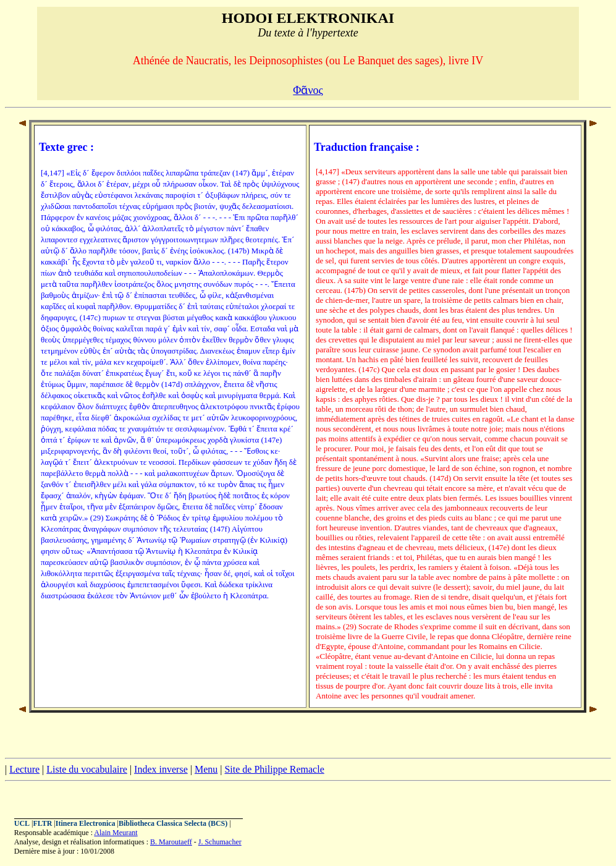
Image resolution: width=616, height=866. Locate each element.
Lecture (24, 769)
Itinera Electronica (86, 823)
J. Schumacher (220, 842)
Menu (206, 769)
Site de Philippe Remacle (274, 769)
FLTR (42, 823)
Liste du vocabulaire (87, 769)
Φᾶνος (308, 90)
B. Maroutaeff (171, 842)
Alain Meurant (116, 833)
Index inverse (161, 769)
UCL (22, 823)
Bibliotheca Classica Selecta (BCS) (173, 823)
